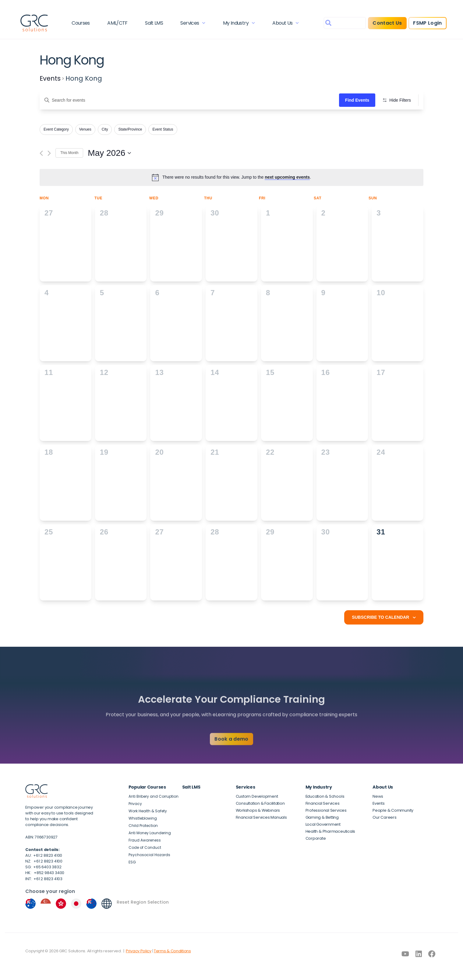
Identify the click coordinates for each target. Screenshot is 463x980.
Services (193, 23)
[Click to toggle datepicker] (109, 153)
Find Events (357, 100)
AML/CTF (117, 23)
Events (50, 79)
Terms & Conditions (172, 951)
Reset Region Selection (143, 902)
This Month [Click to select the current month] (69, 153)
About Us (286, 23)
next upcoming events (287, 177)
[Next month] (49, 153)
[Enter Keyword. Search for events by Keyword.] (189, 100)
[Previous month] (41, 153)
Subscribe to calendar (380, 617)
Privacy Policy (139, 951)
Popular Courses (147, 787)
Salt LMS (154, 23)
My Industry (239, 23)
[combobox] (345, 23)
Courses (81, 23)
